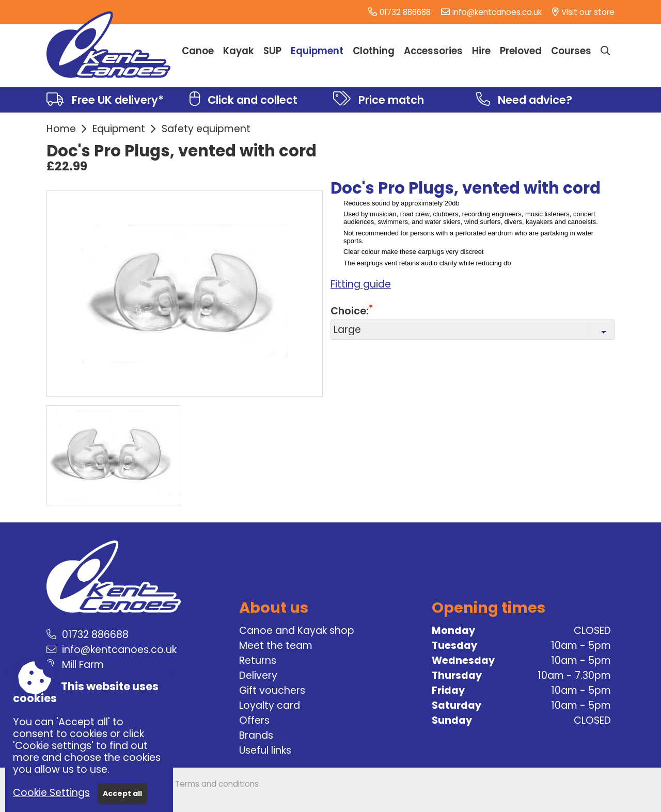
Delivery (258, 675)
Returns (258, 660)
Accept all (122, 793)
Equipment (119, 129)
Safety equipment (206, 129)
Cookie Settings (51, 793)
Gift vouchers (272, 690)
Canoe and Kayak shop (297, 631)
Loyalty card (270, 705)
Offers (254, 720)
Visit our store (588, 12)
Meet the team (276, 646)
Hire (481, 51)
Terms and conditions (217, 784)
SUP (272, 51)
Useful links (265, 750)
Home (61, 129)
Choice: (350, 311)
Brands (256, 735)
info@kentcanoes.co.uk (497, 12)
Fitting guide (361, 284)
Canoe (198, 51)
